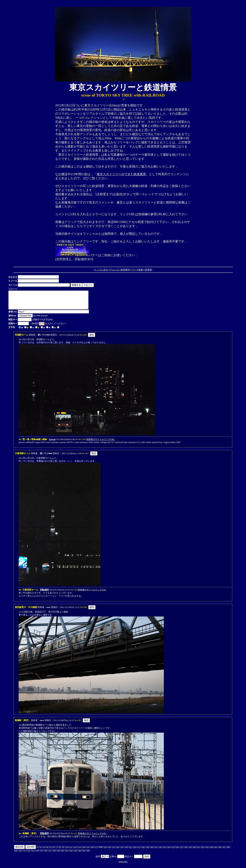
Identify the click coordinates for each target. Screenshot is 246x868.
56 (46, 854)
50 (20, 854)
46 (220, 850)
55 (41, 854)
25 (130, 850)
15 (88, 850)
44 (211, 850)
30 (152, 850)
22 (118, 850)
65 (84, 854)
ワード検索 (137, 270)
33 (164, 850)
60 (63, 854)
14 (84, 850)
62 (71, 854)
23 (122, 850)
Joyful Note (123, 865)
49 (16, 854)
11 (71, 850)
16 (92, 850)
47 (224, 850)
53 (33, 854)
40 (194, 850)
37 (182, 850)
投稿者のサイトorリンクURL (101, 443)
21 (113, 850)
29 (148, 850)
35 (173, 850)
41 (199, 850)
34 (169, 850)
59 (59, 854)
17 (96, 850)
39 (190, 850)
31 (156, 850)
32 (160, 850)
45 (216, 850)
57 (50, 854)
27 (139, 850)
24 (126, 850)
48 (228, 850)
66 (88, 854)
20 (109, 850)
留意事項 (125, 270)
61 (67, 854)
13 (79, 850)
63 (75, 854)
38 (186, 850)
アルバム (114, 270)
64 (80, 854)
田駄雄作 (44, 593)
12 (75, 850)
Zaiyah (52, 443)
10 (67, 850)
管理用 (148, 270)
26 (135, 850)
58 (54, 854)
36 (177, 850)
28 (143, 850)
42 (203, 850)
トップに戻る (101, 270)
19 (105, 850)
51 (24, 854)
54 (37, 854)
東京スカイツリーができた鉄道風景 (121, 174)
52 (29, 854)
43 (207, 850)
